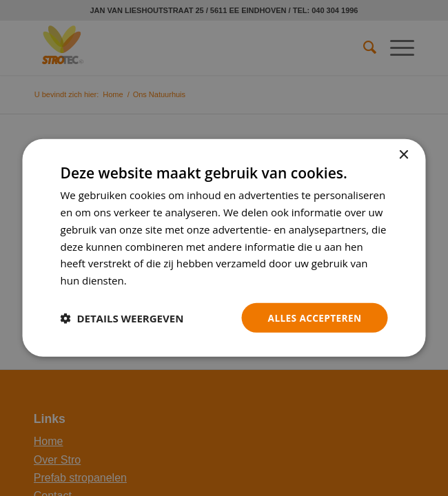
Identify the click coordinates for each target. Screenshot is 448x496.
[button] (122, 318)
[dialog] (224, 248)
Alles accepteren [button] (314, 317)
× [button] (404, 155)
